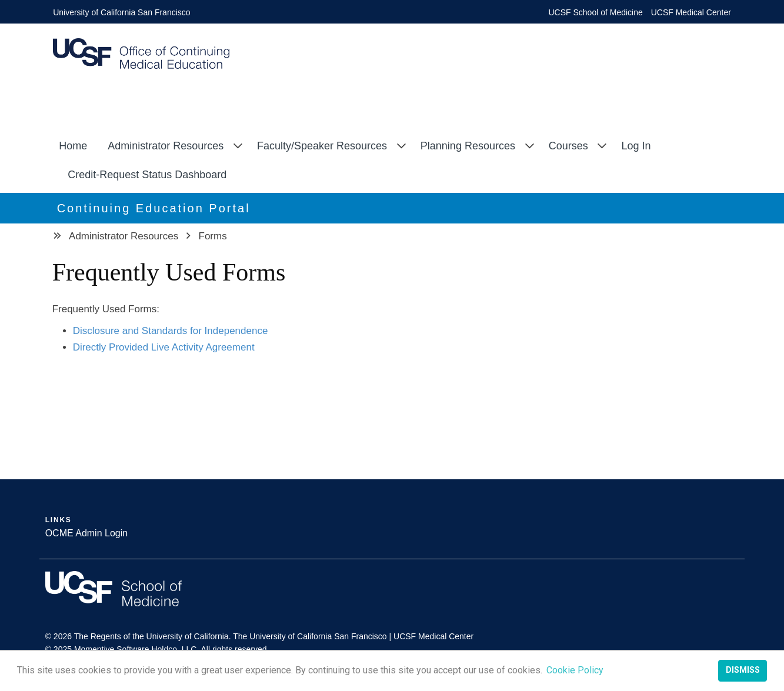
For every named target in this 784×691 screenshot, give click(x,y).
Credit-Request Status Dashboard (147, 175)
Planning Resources (468, 146)
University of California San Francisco (121, 12)
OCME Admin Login (87, 533)
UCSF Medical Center (691, 12)
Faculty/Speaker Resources (322, 146)
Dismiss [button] (743, 670)
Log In (636, 146)
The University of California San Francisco (310, 636)
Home (73, 146)
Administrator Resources (166, 146)
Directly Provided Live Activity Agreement (164, 347)
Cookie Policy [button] (575, 670)
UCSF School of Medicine (596, 12)
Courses (568, 146)
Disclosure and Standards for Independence (171, 331)
